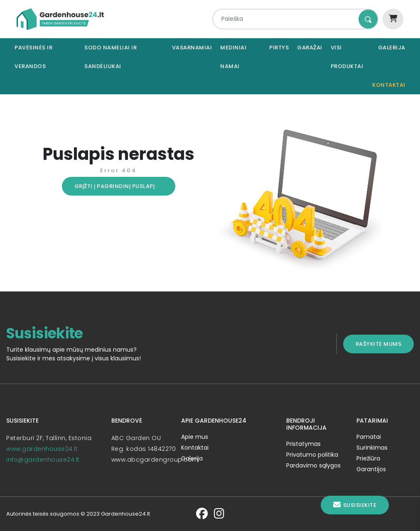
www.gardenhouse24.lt (42, 449)
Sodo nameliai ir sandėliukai (111, 57)
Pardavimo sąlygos (313, 465)
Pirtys (279, 48)
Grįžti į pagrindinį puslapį (115, 186)
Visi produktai (347, 57)
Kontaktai (389, 85)
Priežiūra (368, 458)
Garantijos (371, 469)
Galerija (392, 48)
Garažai (310, 48)
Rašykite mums (379, 344)
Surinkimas (372, 448)
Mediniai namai (233, 57)
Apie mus (195, 437)
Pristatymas (303, 444)
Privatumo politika (312, 455)
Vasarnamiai (192, 48)
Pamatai (369, 437)
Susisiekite (355, 505)
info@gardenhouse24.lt (43, 460)
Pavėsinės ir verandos (33, 57)
